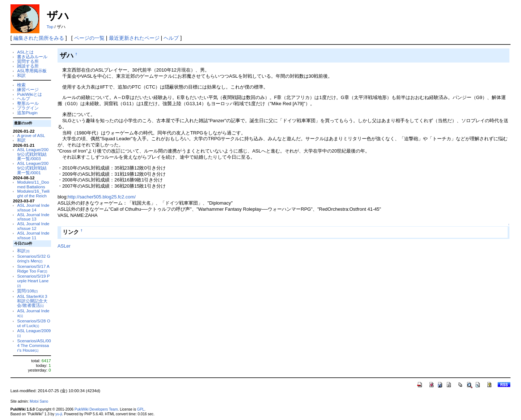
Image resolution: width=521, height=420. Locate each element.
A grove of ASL (31, 135)
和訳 (21, 75)
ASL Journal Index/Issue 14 (33, 207)
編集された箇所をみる (39, 38)
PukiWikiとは (29, 94)
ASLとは (25, 52)
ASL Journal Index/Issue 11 (33, 235)
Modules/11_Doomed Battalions (33, 184)
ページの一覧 (89, 38)
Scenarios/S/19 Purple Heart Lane (33, 281)
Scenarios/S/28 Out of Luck (33, 323)
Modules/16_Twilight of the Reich (33, 193)
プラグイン (28, 108)
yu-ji (59, 414)
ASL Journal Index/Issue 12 (33, 226)
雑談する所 (28, 66)
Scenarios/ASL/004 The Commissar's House (34, 345)
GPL (141, 409)
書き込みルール (32, 57)
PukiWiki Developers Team (96, 409)
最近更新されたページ (134, 38)
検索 (21, 85)
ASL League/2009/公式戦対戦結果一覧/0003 (33, 154)
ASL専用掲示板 (32, 71)
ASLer (64, 246)
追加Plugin (27, 113)
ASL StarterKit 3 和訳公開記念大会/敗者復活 (32, 301)
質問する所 (28, 61)
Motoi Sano (39, 401)
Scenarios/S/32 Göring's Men (33, 258)
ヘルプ (171, 38)
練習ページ (28, 89)
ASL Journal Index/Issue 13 (33, 217)
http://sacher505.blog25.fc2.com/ (102, 197)
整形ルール (28, 103)
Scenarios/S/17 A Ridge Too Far (33, 269)
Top (50, 27)
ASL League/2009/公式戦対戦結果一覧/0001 (33, 168)
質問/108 (27, 291)
